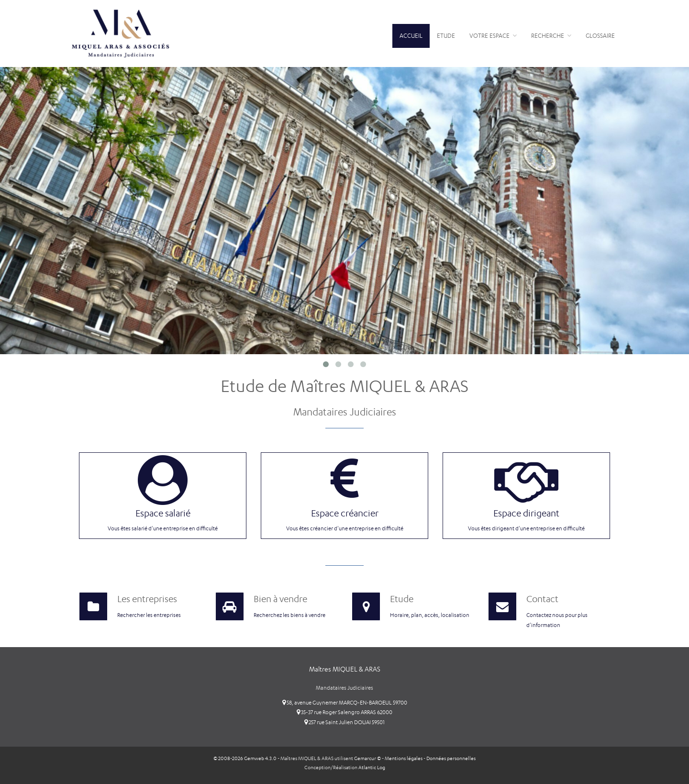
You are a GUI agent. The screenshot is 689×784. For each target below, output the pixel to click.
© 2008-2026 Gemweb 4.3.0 (245, 758)
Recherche (551, 36)
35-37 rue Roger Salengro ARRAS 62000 (344, 712)
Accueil (411, 36)
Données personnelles (451, 758)
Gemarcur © (367, 758)
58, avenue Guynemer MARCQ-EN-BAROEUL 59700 (345, 703)
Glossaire (600, 36)
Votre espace (493, 36)
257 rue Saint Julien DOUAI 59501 (344, 722)
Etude (446, 36)
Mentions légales (404, 758)
